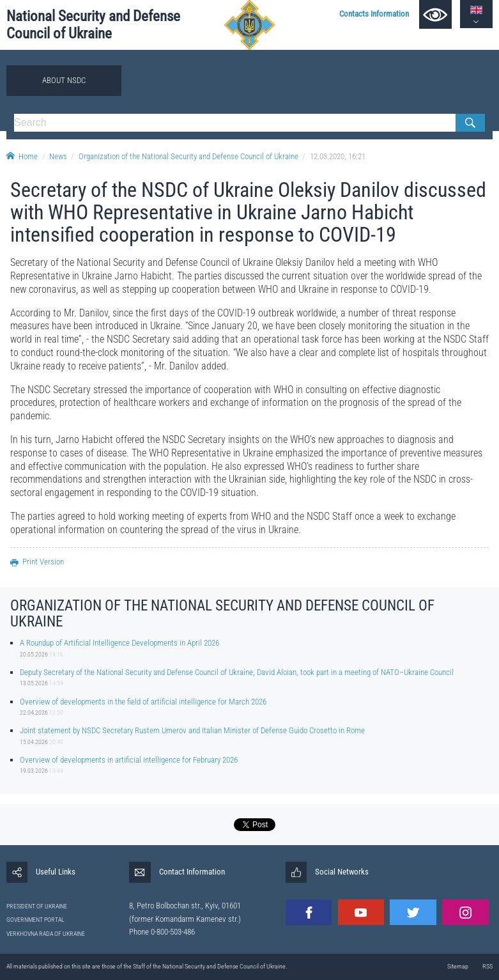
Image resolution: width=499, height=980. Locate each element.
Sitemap (458, 966)
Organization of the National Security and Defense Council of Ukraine (188, 156)
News (58, 156)
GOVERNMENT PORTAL (35, 920)
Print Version (37, 562)
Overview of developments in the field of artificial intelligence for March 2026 (143, 702)
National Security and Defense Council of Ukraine (93, 25)
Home (22, 156)
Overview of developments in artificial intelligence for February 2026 (129, 760)
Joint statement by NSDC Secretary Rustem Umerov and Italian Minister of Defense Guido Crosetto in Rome (192, 730)
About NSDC (64, 80)
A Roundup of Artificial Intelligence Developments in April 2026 (119, 643)
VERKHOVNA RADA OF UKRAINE (46, 934)
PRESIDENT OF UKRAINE (37, 906)
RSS (487, 966)
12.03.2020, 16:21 (338, 156)
